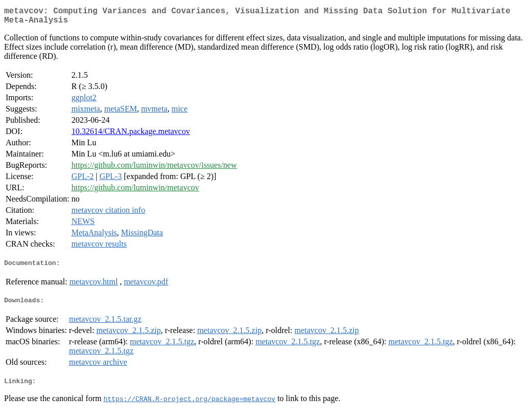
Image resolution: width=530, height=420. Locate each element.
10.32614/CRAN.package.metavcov (131, 135)
